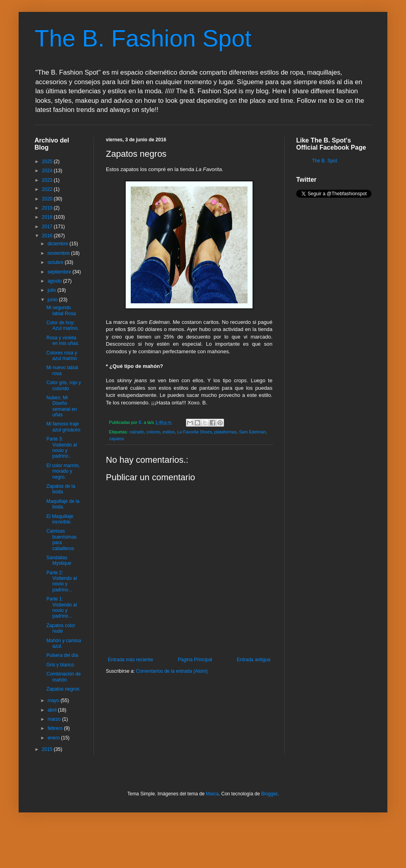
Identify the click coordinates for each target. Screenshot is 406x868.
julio (53, 290)
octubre (56, 262)
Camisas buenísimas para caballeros (61, 540)
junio (53, 300)
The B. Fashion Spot (143, 38)
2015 (48, 749)
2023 (48, 180)
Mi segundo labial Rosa (61, 310)
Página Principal (195, 660)
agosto (55, 281)
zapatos (117, 439)
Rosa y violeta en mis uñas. (63, 341)
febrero (56, 728)
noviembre (59, 253)
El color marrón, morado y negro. (63, 471)
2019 (48, 208)
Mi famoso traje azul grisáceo (63, 427)
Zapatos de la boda (61, 489)
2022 (48, 189)
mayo (54, 701)
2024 (48, 171)
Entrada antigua (254, 660)
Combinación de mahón (64, 677)
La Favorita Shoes (195, 432)
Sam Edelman (253, 432)
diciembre (58, 244)
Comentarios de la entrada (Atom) (172, 671)
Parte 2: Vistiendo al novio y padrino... (62, 581)
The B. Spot (325, 161)
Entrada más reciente (130, 660)
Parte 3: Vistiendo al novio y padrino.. (62, 447)
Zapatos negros (63, 689)
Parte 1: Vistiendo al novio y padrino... (62, 607)
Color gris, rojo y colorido (64, 385)
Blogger (269, 794)
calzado (137, 432)
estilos (169, 432)
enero (54, 738)
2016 (48, 236)
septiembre (60, 272)
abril (53, 710)
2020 (48, 199)
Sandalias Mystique (59, 560)
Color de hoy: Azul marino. (63, 325)
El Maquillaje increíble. (60, 519)
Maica (212, 794)
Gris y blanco (60, 665)
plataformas (225, 432)
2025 (48, 162)
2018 (48, 217)
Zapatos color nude (61, 628)
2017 (48, 227)
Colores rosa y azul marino (62, 356)
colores (153, 432)
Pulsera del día (62, 655)
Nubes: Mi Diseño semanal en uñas (62, 406)
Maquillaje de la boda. (63, 504)
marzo (55, 719)
